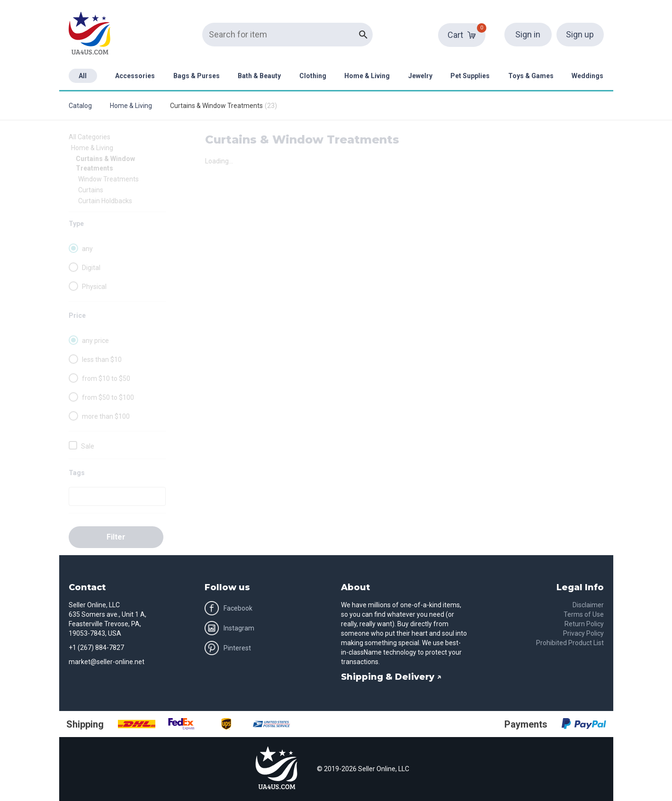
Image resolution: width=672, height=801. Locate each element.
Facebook (228, 608)
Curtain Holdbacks (105, 201)
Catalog (80, 106)
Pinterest (228, 648)
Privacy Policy (583, 633)
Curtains (91, 190)
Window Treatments (108, 179)
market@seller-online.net (107, 662)
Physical (94, 287)
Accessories (135, 76)
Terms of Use (584, 614)
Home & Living (367, 76)
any (87, 249)
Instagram (229, 628)
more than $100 (106, 416)
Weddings (587, 76)
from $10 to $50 (106, 378)
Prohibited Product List (570, 643)
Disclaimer (588, 605)
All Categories (90, 137)
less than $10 (102, 360)
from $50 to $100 (108, 397)
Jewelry (420, 76)
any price (95, 341)
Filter (116, 537)
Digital (91, 268)
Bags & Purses (197, 76)
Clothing (313, 76)
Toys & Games (531, 76)
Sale (88, 446)
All (83, 76)
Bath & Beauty (259, 76)
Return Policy (584, 624)
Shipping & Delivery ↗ (391, 677)
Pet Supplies (470, 76)
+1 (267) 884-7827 (96, 648)
